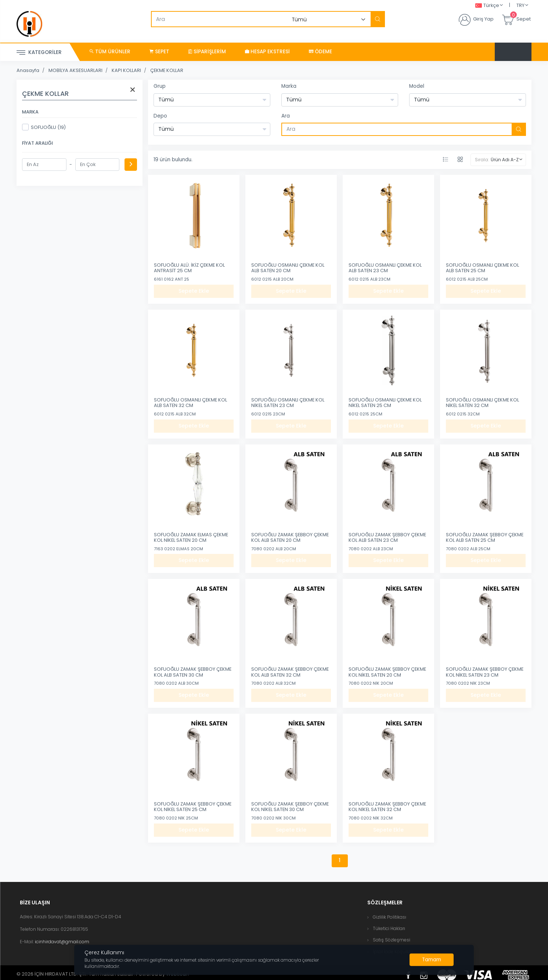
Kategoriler (39, 53)
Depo (160, 116)
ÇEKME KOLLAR (167, 70)
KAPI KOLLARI (126, 70)
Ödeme (320, 52)
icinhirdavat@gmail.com (62, 942)
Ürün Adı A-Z (505, 160)
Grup (160, 86)
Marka (289, 86)
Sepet (159, 52)
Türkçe (487, 6)
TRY (520, 5)
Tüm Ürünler (110, 52)
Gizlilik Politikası (390, 917)
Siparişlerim (207, 52)
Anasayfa (28, 70)
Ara (286, 116)
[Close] (432, 960)
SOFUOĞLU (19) (44, 127)
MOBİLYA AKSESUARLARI (75, 70)
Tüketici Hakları (389, 928)
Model (417, 86)
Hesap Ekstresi (267, 52)
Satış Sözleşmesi (392, 940)
